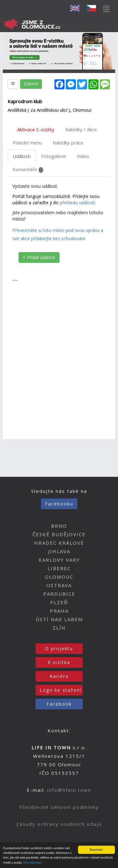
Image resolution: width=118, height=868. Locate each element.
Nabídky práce (68, 143)
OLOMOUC (59, 577)
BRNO (59, 526)
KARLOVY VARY (59, 560)
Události (22, 156)
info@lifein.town (69, 790)
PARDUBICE (59, 594)
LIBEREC (59, 568)
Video (83, 156)
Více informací (33, 862)
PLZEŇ (59, 602)
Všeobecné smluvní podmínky (59, 807)
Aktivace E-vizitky (36, 129)
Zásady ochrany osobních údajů (59, 824)
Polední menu (27, 143)
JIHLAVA (59, 551)
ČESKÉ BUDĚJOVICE (59, 534)
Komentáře (28, 169)
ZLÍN (59, 628)
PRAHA (59, 611)
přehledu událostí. (78, 203)
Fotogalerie (54, 156)
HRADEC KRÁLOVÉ (59, 543)
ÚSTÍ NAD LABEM (59, 619)
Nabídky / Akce (81, 129)
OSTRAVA (59, 585)
